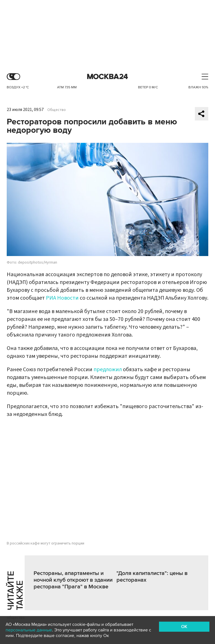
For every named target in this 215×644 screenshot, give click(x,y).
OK (184, 627)
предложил (108, 370)
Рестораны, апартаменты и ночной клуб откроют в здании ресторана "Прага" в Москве (73, 580)
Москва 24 (107, 77)
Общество (57, 110)
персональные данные (29, 630)
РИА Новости (62, 298)
